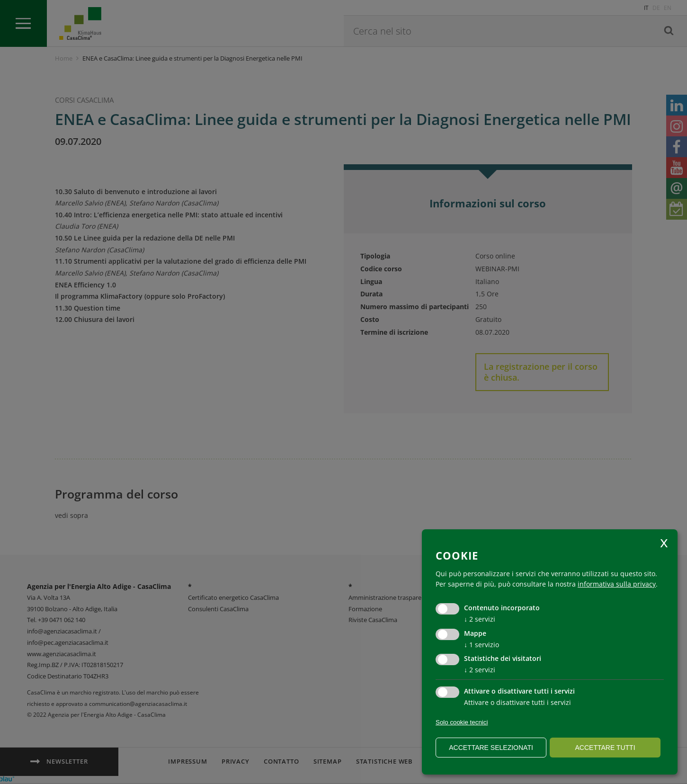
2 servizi (480, 619)
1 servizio (482, 645)
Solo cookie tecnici (462, 722)
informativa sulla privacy (617, 584)
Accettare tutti (605, 748)
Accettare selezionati (491, 748)
